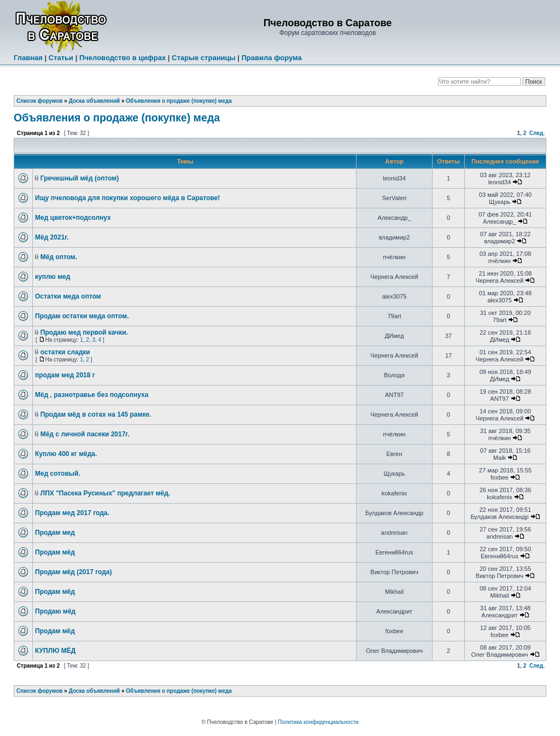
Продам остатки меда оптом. (82, 316)
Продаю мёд (55, 611)
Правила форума (271, 58)
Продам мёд (55, 552)
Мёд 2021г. (52, 237)
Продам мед (55, 533)
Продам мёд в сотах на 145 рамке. (96, 414)
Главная (28, 58)
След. (537, 133)
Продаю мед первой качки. (84, 332)
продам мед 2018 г (65, 375)
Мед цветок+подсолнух (73, 218)
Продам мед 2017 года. (72, 513)
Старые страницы (204, 58)
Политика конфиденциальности (318, 722)
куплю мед (52, 277)
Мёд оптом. (59, 257)
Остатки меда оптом (68, 296)
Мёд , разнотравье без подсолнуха (92, 395)
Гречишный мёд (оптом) (80, 178)
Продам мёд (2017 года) (73, 572)
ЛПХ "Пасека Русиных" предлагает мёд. (105, 493)
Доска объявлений (95, 101)
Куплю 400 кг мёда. (66, 454)
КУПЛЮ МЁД (55, 651)
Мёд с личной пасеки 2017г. (85, 434)
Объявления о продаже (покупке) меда (179, 101)
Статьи (61, 58)
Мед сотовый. (58, 474)
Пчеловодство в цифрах (122, 58)
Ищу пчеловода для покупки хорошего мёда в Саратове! (127, 198)
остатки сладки (65, 352)
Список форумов (40, 101)
